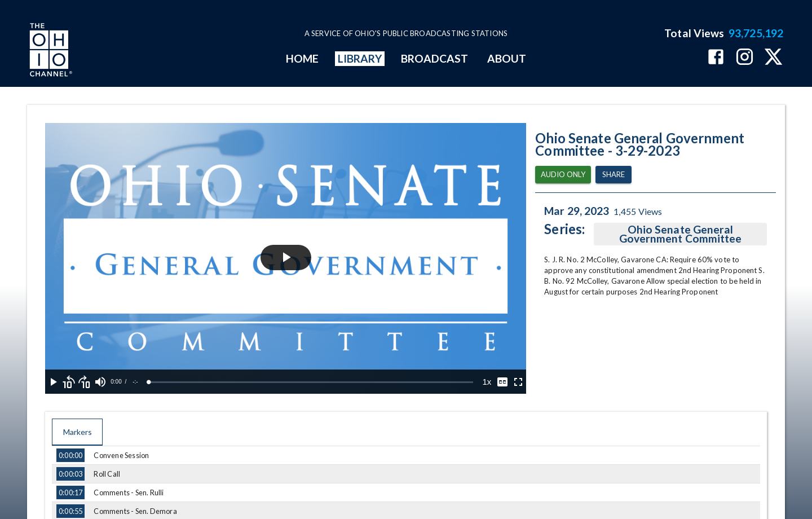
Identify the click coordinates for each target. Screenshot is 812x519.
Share (614, 175)
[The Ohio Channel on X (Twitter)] (773, 58)
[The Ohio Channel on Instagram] (745, 58)
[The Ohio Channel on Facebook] (716, 58)
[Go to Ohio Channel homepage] (50, 51)
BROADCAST (435, 58)
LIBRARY (360, 58)
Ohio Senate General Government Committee (680, 234)
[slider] (311, 382)
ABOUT (507, 58)
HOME (302, 58)
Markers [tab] (77, 432)
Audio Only (563, 175)
